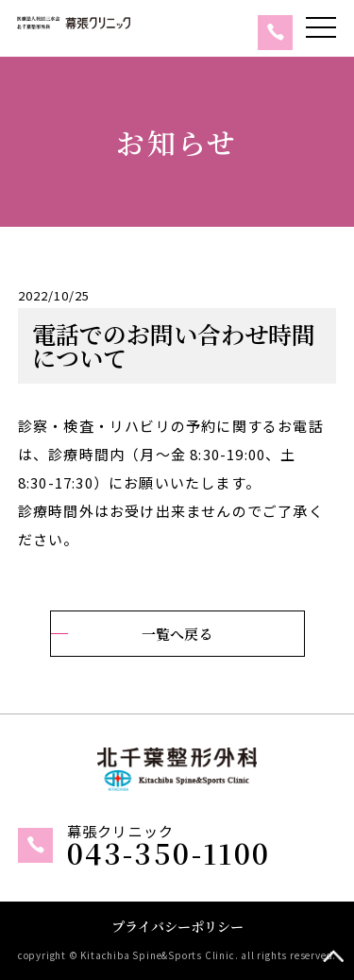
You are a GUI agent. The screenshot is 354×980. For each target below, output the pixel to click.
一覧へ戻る (177, 634)
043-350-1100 (169, 852)
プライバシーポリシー (177, 926)
